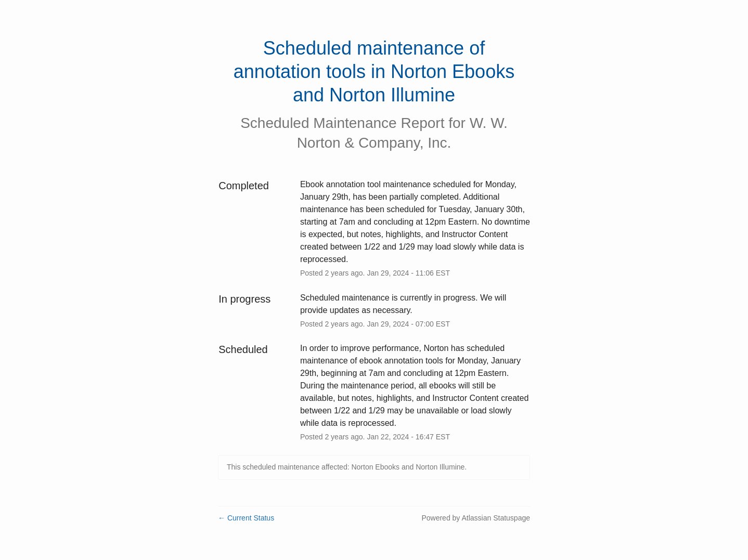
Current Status (246, 518)
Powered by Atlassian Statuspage (476, 518)
